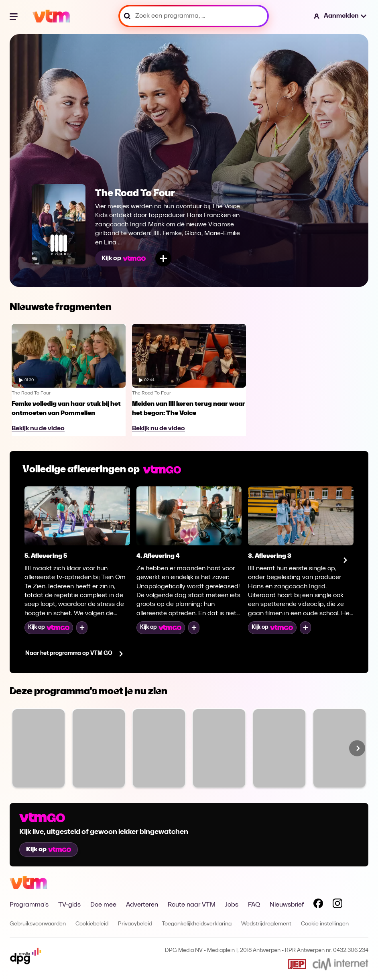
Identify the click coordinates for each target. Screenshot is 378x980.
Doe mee (103, 905)
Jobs (232, 905)
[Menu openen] (14, 16)
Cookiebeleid (92, 924)
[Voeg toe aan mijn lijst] (163, 258)
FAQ (254, 905)
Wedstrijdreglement (266, 924)
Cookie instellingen (325, 924)
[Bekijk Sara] (219, 748)
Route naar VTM (192, 905)
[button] (340, 16)
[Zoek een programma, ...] (194, 16)
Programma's (29, 905)
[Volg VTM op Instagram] (337, 905)
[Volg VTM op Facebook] (318, 905)
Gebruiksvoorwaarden (38, 924)
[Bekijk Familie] (39, 748)
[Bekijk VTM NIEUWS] (159, 748)
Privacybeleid (135, 924)
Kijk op (124, 258)
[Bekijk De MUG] (279, 748)
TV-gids (69, 905)
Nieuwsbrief (287, 905)
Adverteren (142, 905)
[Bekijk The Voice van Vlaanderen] (99, 748)
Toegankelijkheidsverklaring (197, 924)
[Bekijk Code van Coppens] (339, 748)
